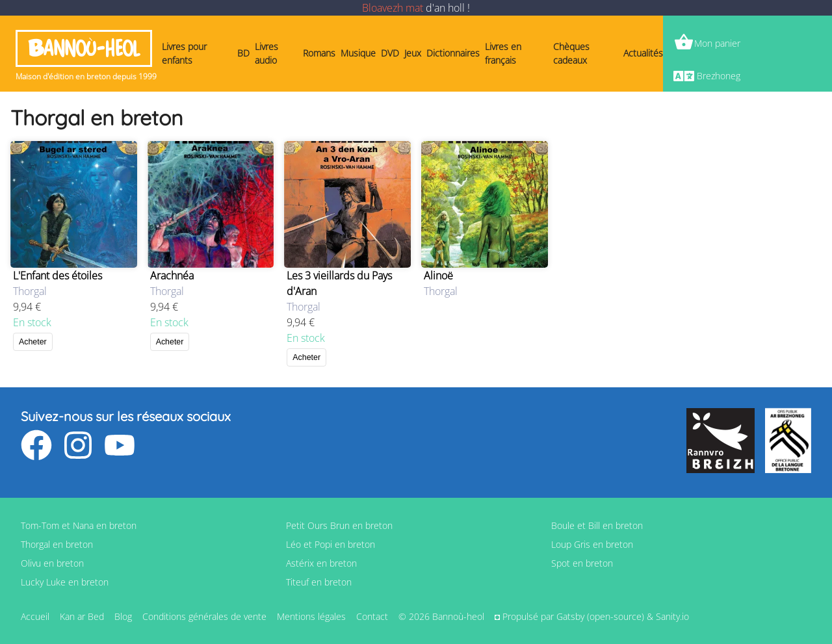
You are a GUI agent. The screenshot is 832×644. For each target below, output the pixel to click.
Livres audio (266, 53)
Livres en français (503, 53)
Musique (358, 53)
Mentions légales (311, 616)
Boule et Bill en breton (597, 525)
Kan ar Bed (82, 616)
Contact (372, 616)
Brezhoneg (719, 76)
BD (243, 53)
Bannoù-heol (84, 48)
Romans (319, 53)
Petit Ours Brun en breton (339, 525)
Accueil (35, 616)
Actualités (643, 53)
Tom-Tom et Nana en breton (79, 525)
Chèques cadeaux (571, 53)
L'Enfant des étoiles (58, 276)
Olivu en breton (52, 563)
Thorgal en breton (57, 544)
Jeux (413, 53)
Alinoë (438, 276)
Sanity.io (672, 616)
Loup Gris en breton (592, 544)
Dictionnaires (453, 53)
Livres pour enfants (184, 53)
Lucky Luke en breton (65, 582)
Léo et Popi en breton (331, 544)
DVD (390, 53)
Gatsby (570, 616)
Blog (123, 616)
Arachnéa (172, 276)
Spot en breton (582, 563)
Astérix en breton (321, 563)
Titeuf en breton (319, 582)
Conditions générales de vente (204, 616)
